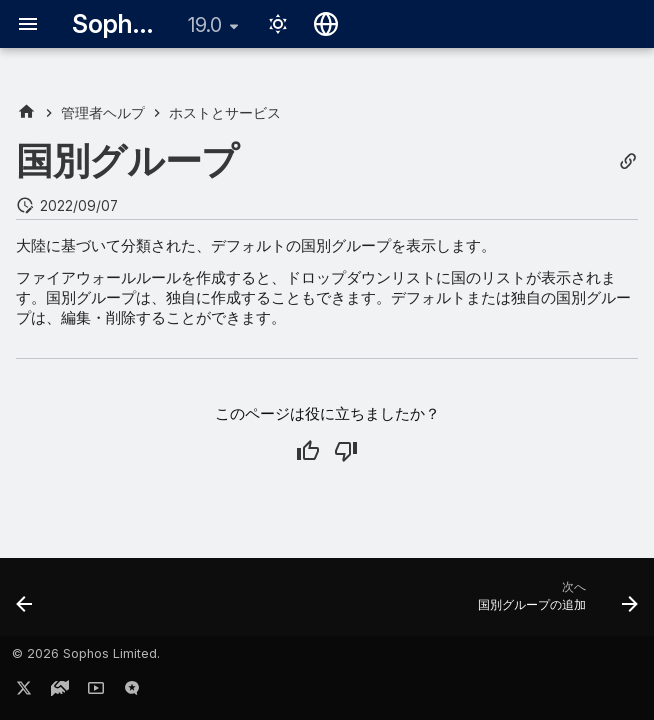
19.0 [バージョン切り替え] (205, 25)
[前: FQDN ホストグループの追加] (26, 603)
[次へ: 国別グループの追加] (554, 603)
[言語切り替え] (326, 24)
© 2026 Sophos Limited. (86, 653)
